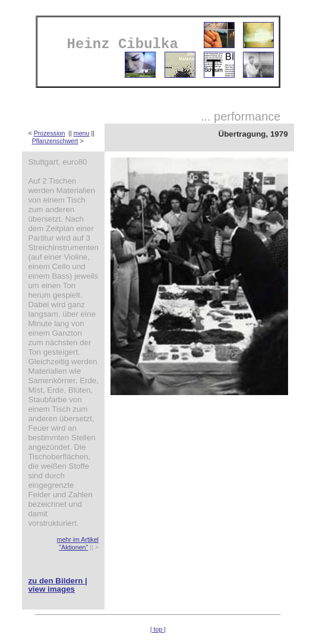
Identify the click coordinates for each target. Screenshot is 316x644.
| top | (158, 629)
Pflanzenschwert (55, 141)
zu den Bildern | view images (57, 585)
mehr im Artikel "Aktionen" (78, 543)
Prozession (50, 133)
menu (82, 133)
